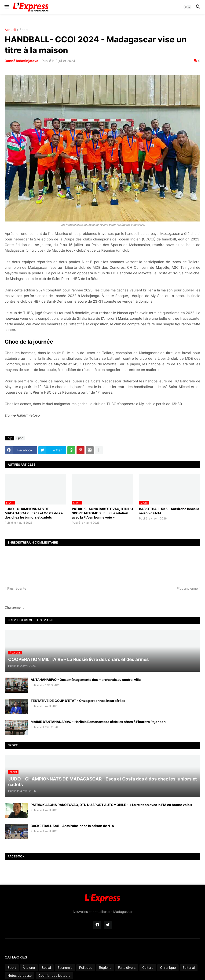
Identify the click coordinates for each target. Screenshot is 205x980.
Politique (86, 967)
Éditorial (189, 967)
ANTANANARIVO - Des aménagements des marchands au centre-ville (86, 680)
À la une (29, 967)
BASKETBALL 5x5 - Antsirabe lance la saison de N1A (169, 511)
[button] (6, 7)
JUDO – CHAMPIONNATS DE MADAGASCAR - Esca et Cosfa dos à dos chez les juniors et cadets (34, 513)
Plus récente (17, 588)
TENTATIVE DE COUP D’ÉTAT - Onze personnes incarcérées (78, 701)
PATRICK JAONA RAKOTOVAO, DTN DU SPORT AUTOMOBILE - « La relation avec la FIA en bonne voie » (102, 513)
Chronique (168, 967)
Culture (148, 967)
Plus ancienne (187, 588)
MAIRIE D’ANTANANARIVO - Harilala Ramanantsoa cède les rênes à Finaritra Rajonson (98, 722)
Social (46, 967)
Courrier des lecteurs (54, 975)
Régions (105, 967)
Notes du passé (20, 975)
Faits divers (127, 967)
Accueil (10, 30)
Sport (24, 30)
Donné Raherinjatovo (22, 61)
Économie (65, 967)
